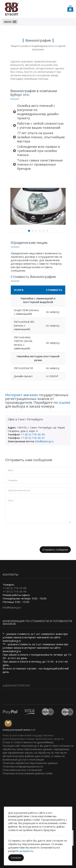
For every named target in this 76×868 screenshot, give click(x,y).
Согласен (16, 858)
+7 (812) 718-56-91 (33, 438)
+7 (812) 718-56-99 (33, 434)
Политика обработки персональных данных (30, 763)
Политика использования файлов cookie (28, 773)
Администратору (16, 686)
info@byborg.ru (44, 441)
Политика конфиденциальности (23, 766)
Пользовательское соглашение (22, 770)
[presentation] (32, 533)
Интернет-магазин (21, 395)
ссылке (64, 402)
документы (26, 851)
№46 (33, 730)
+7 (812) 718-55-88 (15, 588)
